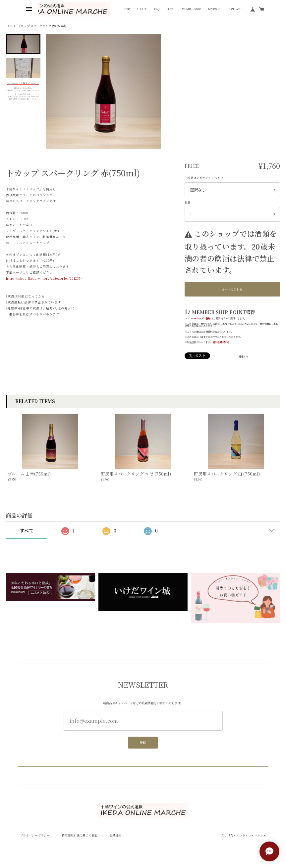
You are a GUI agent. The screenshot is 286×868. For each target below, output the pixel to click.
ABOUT (142, 9)
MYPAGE (214, 9)
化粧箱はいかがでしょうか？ (204, 178)
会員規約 (115, 835)
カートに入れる (232, 289)
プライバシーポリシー (35, 835)
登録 (143, 745)
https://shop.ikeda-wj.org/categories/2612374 (44, 278)
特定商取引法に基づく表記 (80, 835)
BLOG (170, 9)
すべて (27, 530)
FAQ (157, 9)
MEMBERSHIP (191, 9)
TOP (127, 9)
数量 (188, 203)
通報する (244, 357)
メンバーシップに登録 (199, 318)
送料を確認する (221, 342)
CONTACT (235, 9)
